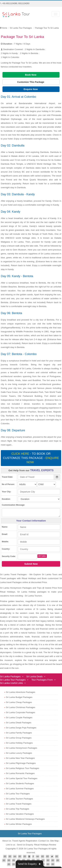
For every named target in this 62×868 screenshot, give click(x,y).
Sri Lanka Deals (35, 676)
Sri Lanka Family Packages (19, 733)
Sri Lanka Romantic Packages (20, 773)
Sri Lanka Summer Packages (20, 789)
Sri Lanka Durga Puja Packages (21, 728)
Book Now (31, 75)
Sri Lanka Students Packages (20, 783)
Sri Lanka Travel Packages (19, 804)
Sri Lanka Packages (10, 676)
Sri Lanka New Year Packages (20, 758)
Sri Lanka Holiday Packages (19, 743)
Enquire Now (31, 89)
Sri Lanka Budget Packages (19, 697)
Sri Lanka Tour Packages (13, 680)
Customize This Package (31, 82)
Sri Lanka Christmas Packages (21, 707)
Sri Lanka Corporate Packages (21, 712)
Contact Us (44, 841)
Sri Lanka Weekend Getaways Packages (25, 819)
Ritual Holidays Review (45, 845)
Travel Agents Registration (25, 841)
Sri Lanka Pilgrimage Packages (21, 763)
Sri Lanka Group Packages (19, 738)
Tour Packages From (42, 680)
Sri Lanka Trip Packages (18, 809)
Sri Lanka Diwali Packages (19, 723)
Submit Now (31, 564)
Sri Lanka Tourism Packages (20, 799)
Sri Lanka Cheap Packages (19, 702)
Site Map (54, 841)
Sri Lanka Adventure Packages (21, 692)
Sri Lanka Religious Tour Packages (23, 768)
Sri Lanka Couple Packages (19, 717)
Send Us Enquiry (25, 845)
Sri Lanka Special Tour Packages (22, 778)
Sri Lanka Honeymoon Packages (22, 748)
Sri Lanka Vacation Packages (20, 814)
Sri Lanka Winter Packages (19, 824)
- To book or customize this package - (31, 458)
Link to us (11, 845)
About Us (7, 841)
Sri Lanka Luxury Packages (19, 753)
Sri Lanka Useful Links (11, 683)
